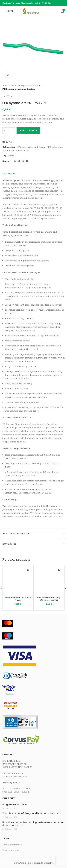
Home (5, 86)
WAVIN (11, 156)
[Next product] (12, 96)
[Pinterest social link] (19, 161)
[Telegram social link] (27, 161)
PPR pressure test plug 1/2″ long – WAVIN (49, 599)
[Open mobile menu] (8, 11)
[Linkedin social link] (23, 161)
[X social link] (15, 161)
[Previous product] (4, 96)
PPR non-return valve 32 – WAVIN (18, 599)
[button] (28, 570)
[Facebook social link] (11, 161)
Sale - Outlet (23, 151)
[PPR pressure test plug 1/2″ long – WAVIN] (49, 581)
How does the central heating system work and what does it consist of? (33, 824)
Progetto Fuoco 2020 (15, 805)
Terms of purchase (12, 845)
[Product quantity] (9, 131)
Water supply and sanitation (26, 86)
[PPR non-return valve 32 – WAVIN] (18, 581)
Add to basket (28, 130)
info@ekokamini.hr (19, 776)
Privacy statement (12, 850)
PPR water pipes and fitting (19, 89)
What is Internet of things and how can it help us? (31, 813)
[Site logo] (34, 11)
